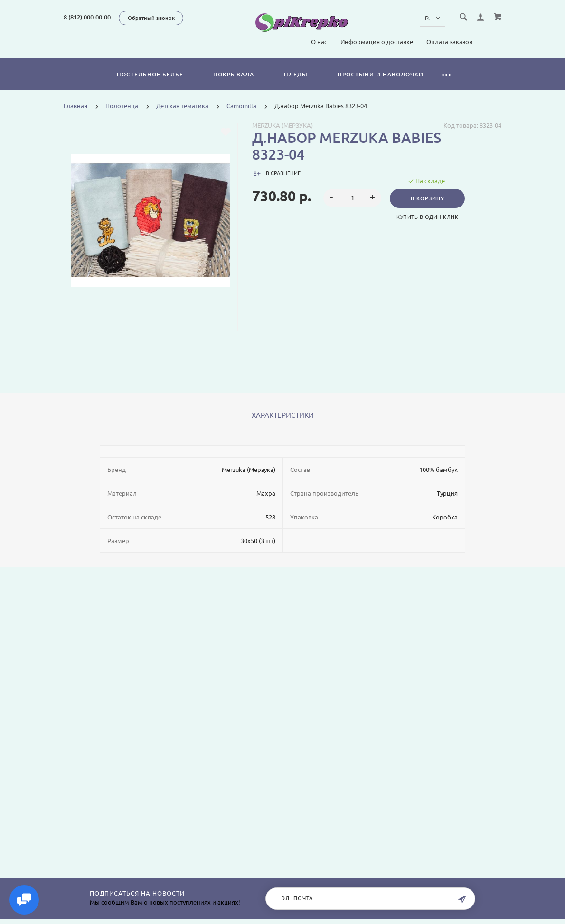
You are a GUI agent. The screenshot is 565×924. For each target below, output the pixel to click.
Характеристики (283, 415)
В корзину (429, 198)
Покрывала (234, 74)
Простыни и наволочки (381, 74)
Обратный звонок (151, 18)
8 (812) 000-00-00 (87, 17)
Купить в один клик (429, 217)
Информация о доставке (377, 42)
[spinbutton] (352, 198)
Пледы (296, 74)
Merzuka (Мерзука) (282, 125)
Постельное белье (150, 74)
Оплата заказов (449, 42)
